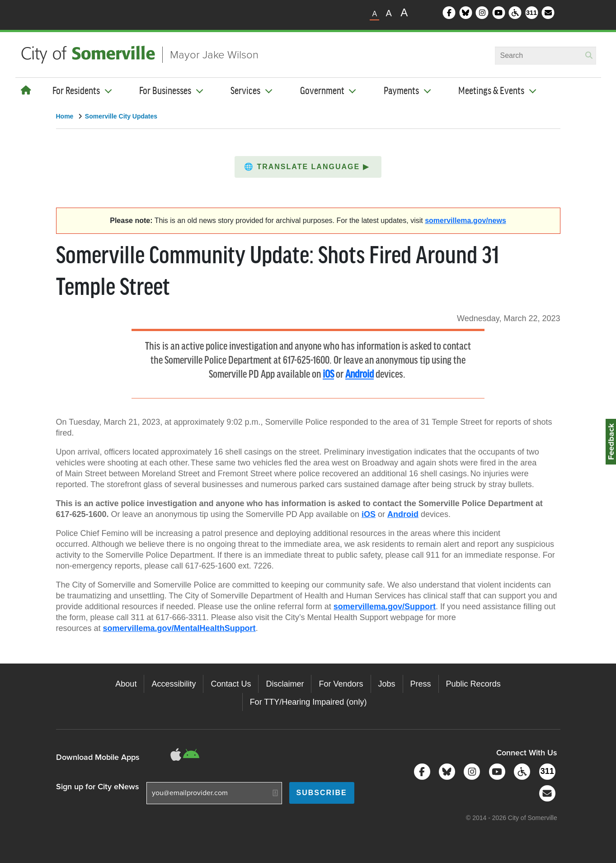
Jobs (387, 684)
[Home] (26, 90)
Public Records (473, 684)
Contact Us (231, 684)
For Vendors (341, 684)
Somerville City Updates (121, 116)
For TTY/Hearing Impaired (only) (308, 702)
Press (421, 684)
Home (65, 116)
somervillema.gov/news (466, 220)
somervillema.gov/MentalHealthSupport (179, 628)
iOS (328, 375)
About (126, 684)
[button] (308, 167)
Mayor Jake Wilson (214, 55)
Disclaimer (285, 684)
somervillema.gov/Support (385, 607)
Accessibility (174, 684)
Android (360, 375)
